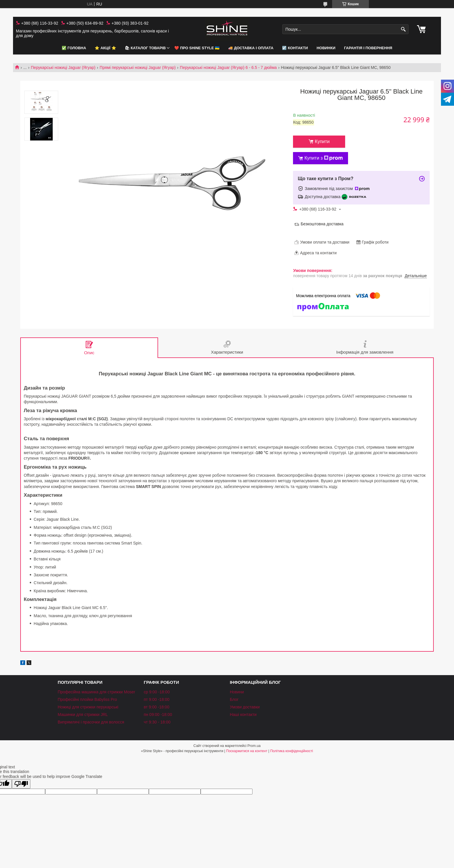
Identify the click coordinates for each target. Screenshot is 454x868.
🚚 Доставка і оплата (251, 48)
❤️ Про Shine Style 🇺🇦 (197, 48)
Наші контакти (243, 714)
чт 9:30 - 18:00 (157, 722)
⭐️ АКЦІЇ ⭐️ (105, 48)
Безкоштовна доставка (322, 224)
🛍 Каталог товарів (145, 48)
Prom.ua (254, 746)
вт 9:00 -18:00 (156, 707)
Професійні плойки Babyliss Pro (87, 699)
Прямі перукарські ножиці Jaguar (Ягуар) (138, 67)
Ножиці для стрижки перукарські (88, 707)
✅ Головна (74, 48)
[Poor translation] (21, 784)
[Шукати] (403, 29)
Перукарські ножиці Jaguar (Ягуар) (63, 67)
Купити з (324, 158)
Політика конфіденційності (292, 751)
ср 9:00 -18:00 (157, 692)
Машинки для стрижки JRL (83, 714)
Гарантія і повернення (368, 48)
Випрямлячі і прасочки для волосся (91, 722)
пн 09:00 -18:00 (158, 714)
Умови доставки (245, 707)
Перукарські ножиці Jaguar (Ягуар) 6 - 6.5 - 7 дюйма (228, 67)
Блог (234, 699)
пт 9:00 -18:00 (156, 699)
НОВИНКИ (326, 48)
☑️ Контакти (295, 48)
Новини (237, 692)
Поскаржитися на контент (247, 751)
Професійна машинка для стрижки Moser (96, 692)
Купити (322, 141)
